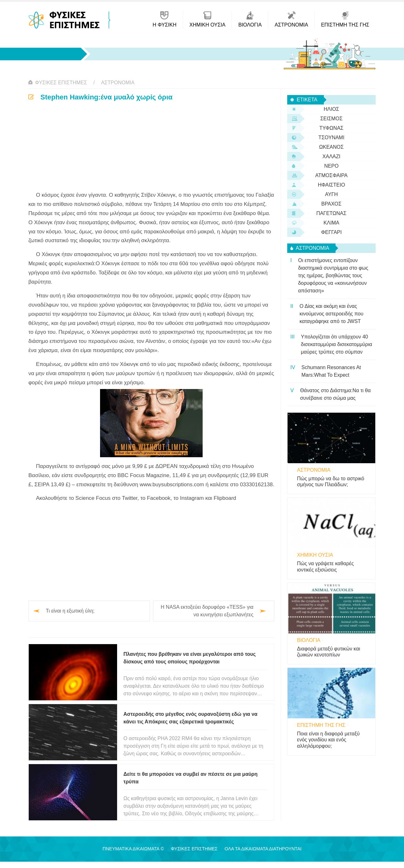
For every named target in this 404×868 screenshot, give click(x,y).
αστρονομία (118, 83)
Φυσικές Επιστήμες (61, 83)
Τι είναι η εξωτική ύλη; (70, 611)
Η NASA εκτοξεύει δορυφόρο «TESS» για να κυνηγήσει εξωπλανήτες (207, 611)
